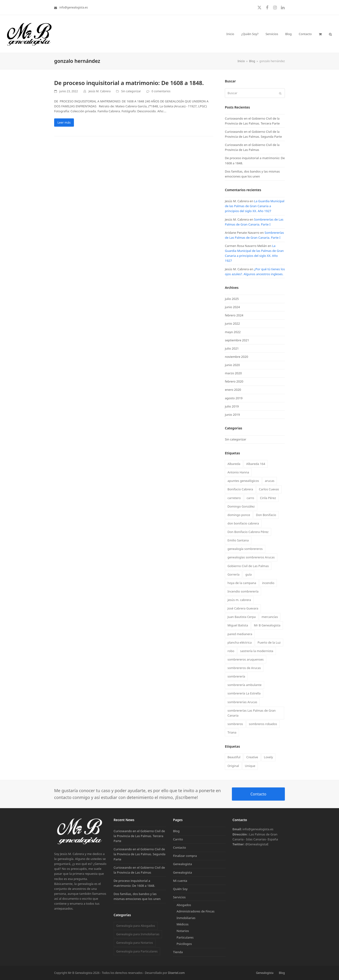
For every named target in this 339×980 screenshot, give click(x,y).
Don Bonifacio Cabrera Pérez (248, 532)
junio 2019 (232, 415)
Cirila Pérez (268, 498)
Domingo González (241, 506)
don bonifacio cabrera (243, 523)
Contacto (258, 794)
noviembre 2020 (236, 357)
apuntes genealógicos (243, 481)
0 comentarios (161, 91)
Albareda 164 (256, 464)
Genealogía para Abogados (135, 926)
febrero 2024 (234, 315)
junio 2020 (232, 365)
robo (231, 651)
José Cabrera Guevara (243, 608)
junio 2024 (232, 307)
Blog (176, 831)
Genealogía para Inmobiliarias (138, 934)
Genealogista (182, 864)
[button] (320, 34)
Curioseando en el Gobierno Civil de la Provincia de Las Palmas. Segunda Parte (140, 854)
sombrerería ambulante (244, 685)
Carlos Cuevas (269, 489)
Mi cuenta (180, 881)
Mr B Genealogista (267, 625)
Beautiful (234, 757)
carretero (234, 498)
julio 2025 (232, 299)
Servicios (179, 897)
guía (248, 574)
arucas (270, 481)
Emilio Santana (238, 540)
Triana (232, 732)
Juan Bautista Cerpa (242, 617)
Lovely (268, 757)
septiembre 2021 (237, 340)
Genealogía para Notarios (134, 943)
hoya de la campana (242, 583)
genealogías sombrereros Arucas (251, 557)
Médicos (183, 924)
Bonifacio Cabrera (240, 489)
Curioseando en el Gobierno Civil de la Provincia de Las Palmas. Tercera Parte (139, 836)
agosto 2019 (234, 398)
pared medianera (240, 634)
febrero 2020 (234, 381)
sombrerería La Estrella (244, 693)
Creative (252, 757)
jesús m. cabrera (239, 600)
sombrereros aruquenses (246, 659)
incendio (268, 583)
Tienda (178, 952)
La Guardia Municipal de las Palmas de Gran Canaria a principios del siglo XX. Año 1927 (255, 206)
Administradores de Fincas (196, 911)
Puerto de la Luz (269, 642)
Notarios (183, 931)
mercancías (270, 617)
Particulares (185, 937)
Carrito (178, 839)
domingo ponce (239, 515)
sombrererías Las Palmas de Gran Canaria (252, 713)
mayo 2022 (233, 332)
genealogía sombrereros (245, 549)
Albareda (234, 464)
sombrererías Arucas (242, 702)
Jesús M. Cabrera (100, 91)
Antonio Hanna (238, 472)
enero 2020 (233, 390)
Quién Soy (180, 889)
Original (233, 766)
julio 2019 (232, 406)
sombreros (235, 724)
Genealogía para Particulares (137, 951)
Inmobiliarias (186, 918)
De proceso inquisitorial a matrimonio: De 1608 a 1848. (129, 83)
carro (250, 498)
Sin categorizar (131, 91)
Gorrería (233, 574)
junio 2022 (232, 323)
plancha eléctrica (240, 642)
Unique (250, 766)
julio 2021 (232, 348)
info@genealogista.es (74, 7)
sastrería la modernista (257, 651)
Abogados (184, 905)
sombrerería (236, 676)
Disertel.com (176, 973)
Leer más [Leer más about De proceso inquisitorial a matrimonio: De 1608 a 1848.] (64, 122)
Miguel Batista (238, 625)
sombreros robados (263, 724)
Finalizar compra (185, 856)
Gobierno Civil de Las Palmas (248, 566)
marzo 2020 (233, 373)
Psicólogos (184, 944)
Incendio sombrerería (243, 591)
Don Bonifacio (266, 515)
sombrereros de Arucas (244, 668)
